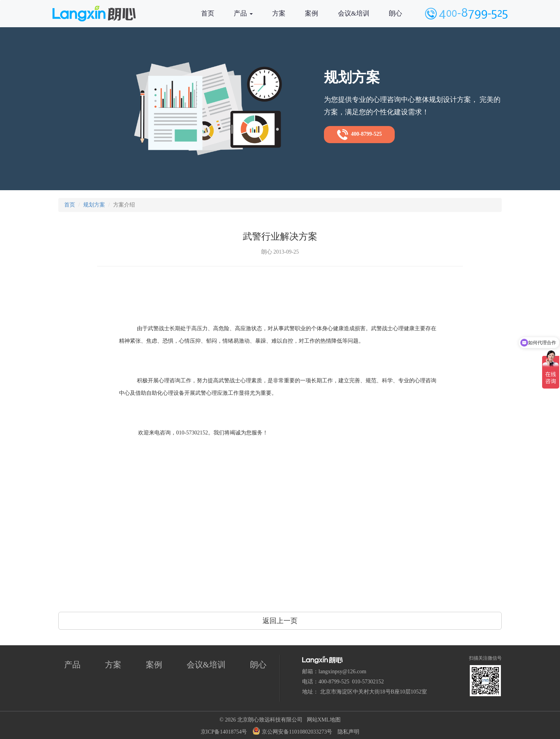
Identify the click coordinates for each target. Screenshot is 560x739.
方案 (279, 13)
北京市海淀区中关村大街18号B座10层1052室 (374, 692)
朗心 (395, 13)
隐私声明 (348, 732)
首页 (208, 13)
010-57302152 (368, 682)
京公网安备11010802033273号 (292, 731)
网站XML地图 (324, 720)
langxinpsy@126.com (342, 672)
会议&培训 (354, 13)
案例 (311, 13)
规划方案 (94, 205)
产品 (243, 13)
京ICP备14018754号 (224, 732)
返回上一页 (280, 621)
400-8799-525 (359, 135)
